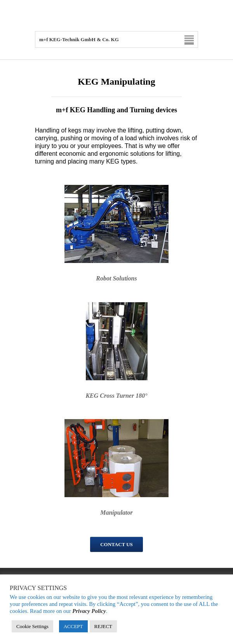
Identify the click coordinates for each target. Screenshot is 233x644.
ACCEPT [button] (73, 626)
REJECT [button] (103, 626)
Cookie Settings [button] (32, 626)
